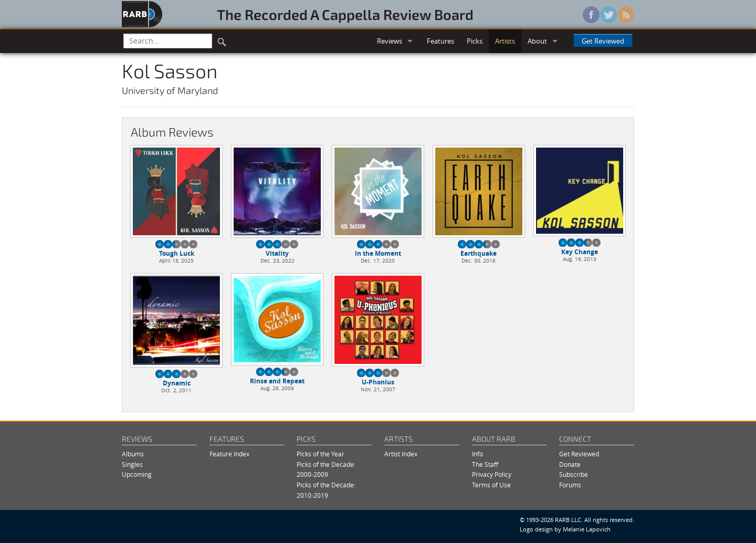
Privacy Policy (492, 474)
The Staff (485, 464)
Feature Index (229, 454)
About (537, 41)
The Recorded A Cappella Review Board (345, 14)
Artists (505, 41)
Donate (570, 464)
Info (477, 454)
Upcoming (137, 474)
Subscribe (574, 474)
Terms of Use (491, 485)
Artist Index (401, 454)
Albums (133, 454)
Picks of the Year (321, 454)
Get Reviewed (603, 41)
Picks (475, 41)
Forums (570, 485)
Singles (132, 464)
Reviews (390, 41)
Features (440, 41)
